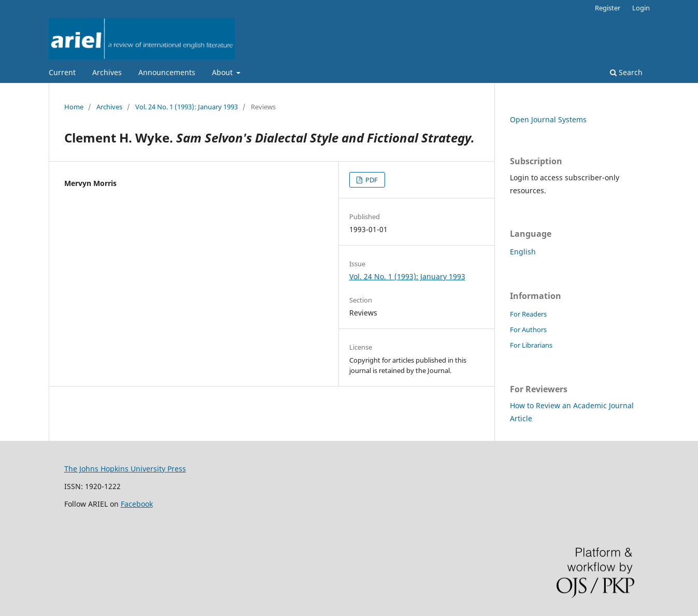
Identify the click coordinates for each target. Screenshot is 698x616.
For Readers (528, 314)
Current (62, 72)
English (523, 252)
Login (641, 8)
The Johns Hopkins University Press (125, 469)
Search (626, 72)
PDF (371, 180)
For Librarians (531, 345)
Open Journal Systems (548, 119)
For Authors (528, 330)
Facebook (137, 504)
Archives (107, 72)
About (223, 72)
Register (608, 8)
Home (74, 107)
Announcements (167, 72)
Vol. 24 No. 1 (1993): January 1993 (187, 107)
